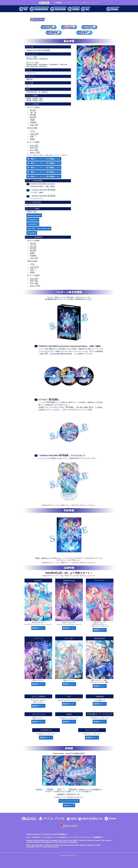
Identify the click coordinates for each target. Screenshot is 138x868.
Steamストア (69, 805)
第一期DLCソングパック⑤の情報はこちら (44, 177)
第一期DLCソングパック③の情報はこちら (44, 168)
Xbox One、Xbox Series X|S (39, 229)
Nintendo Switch (34, 215)
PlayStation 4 (33, 220)
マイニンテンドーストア (69, 801)
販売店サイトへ (38, 628)
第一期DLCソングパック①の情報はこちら (44, 159)
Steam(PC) (32, 233)
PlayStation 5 (33, 224)
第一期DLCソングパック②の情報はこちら (44, 163)
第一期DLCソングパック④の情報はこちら (44, 172)
